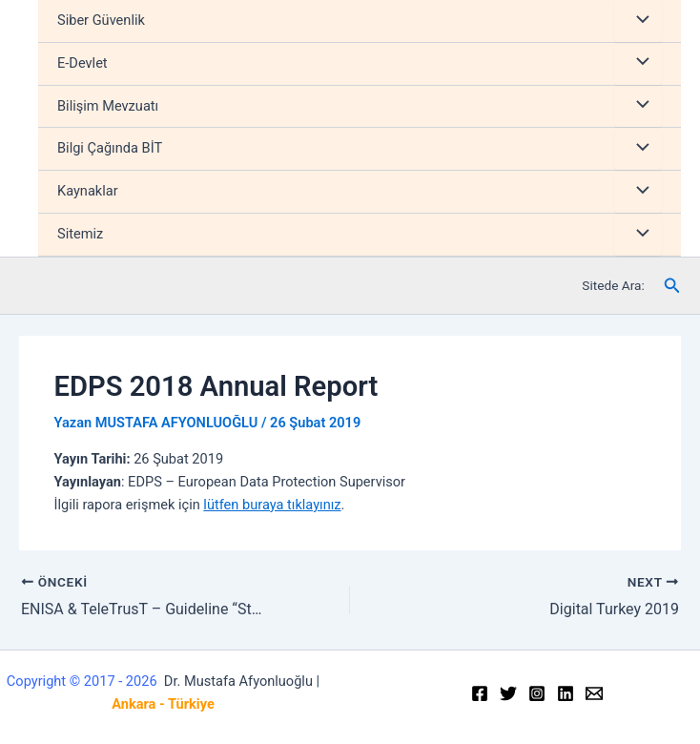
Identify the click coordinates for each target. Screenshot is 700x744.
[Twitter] (508, 693)
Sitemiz (80, 234)
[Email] (594, 693)
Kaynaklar (88, 191)
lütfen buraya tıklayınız (272, 505)
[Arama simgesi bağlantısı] (672, 286)
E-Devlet (82, 63)
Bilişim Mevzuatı (108, 106)
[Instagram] (537, 693)
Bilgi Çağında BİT (110, 148)
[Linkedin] (566, 693)
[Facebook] (480, 693)
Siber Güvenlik (101, 20)
